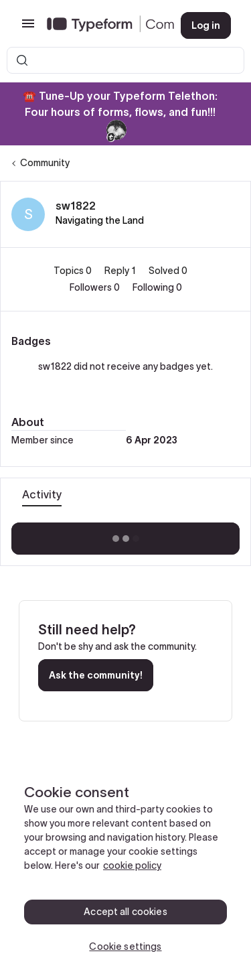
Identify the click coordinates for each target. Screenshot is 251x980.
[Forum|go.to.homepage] (103, 25)
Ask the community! (96, 675)
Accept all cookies (125, 912)
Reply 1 (121, 271)
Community (45, 163)
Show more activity (125, 535)
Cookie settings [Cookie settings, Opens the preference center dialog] (125, 947)
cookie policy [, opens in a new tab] (132, 865)
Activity (42, 494)
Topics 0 (74, 271)
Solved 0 (168, 271)
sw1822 (76, 206)
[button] (28, 28)
